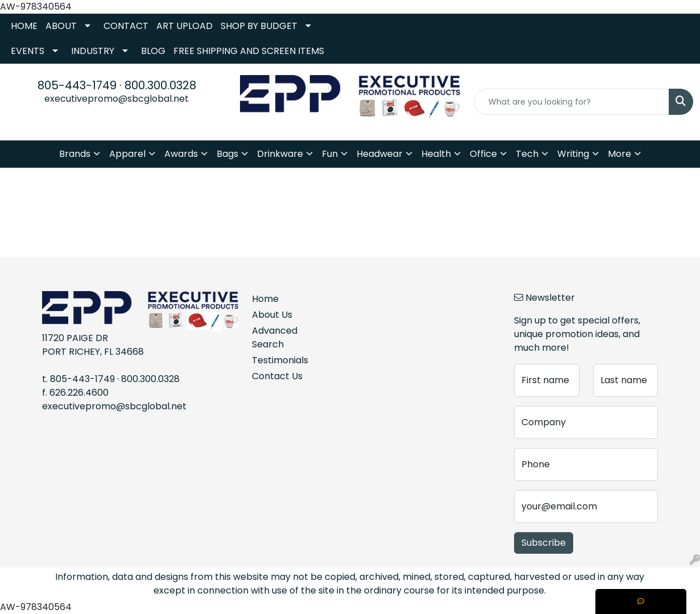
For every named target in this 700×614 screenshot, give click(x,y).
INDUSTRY (93, 51)
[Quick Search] (571, 102)
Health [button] (436, 154)
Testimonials (278, 360)
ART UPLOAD (185, 26)
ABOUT (61, 26)
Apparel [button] (127, 154)
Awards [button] (181, 154)
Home (265, 299)
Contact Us (277, 376)
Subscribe (544, 543)
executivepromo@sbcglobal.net (117, 99)
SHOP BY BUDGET (259, 26)
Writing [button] (573, 154)
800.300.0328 (160, 85)
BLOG (153, 51)
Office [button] (483, 154)
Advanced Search (275, 337)
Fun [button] (330, 154)
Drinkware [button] (280, 154)
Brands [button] (75, 154)
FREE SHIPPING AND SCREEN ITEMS (249, 51)
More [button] (620, 154)
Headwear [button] (380, 154)
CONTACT (126, 26)
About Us (272, 315)
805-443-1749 (77, 85)
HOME (24, 26)
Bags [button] (227, 154)
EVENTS (28, 51)
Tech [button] (527, 154)
